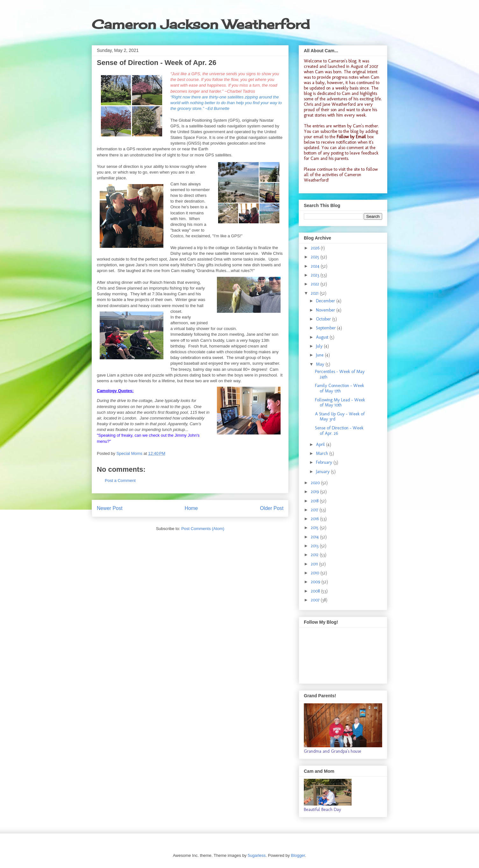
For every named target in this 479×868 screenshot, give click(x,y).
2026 (316, 248)
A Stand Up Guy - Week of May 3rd (340, 417)
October (324, 319)
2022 (316, 284)
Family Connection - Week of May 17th (340, 388)
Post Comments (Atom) (203, 529)
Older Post (272, 508)
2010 (316, 573)
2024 (316, 266)
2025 (316, 257)
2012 (315, 555)
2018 (315, 501)
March (323, 453)
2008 (316, 591)
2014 (315, 537)
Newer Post (110, 508)
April (321, 445)
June (320, 355)
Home (191, 508)
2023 (316, 275)
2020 (316, 483)
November (326, 310)
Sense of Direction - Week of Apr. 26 (339, 431)
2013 (315, 546)
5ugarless (257, 855)
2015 (315, 528)
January (323, 472)
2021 (315, 293)
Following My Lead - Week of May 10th (340, 403)
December (326, 301)
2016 (315, 519)
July (320, 346)
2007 (316, 600)
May (321, 364)
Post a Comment (120, 481)
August (323, 337)
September (326, 328)
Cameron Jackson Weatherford (201, 24)
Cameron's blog (342, 61)
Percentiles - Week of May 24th (340, 374)
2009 (316, 582)
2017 (315, 510)
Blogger (298, 855)
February (325, 462)
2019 (315, 492)
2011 (315, 564)
